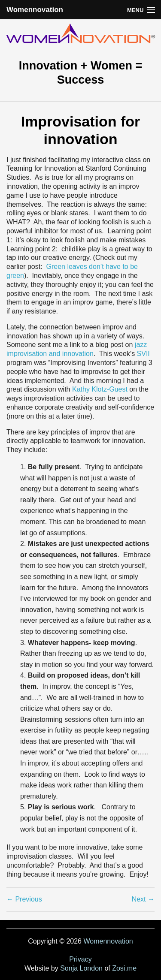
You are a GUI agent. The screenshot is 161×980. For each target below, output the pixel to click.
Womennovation (35, 10)
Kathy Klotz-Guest (100, 389)
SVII (143, 354)
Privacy (80, 959)
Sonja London (81, 968)
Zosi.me (124, 968)
